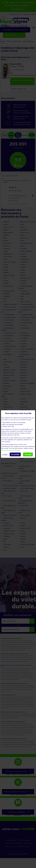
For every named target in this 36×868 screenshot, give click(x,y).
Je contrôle (15, 454)
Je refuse (5, 455)
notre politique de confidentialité (11, 450)
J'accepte (28, 454)
